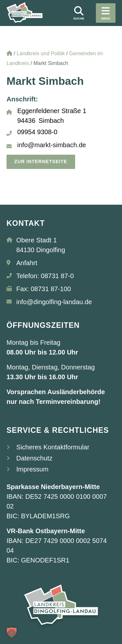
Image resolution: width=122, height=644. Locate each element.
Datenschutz (34, 458)
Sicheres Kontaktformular (53, 447)
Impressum (32, 470)
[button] (12, 632)
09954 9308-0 (37, 132)
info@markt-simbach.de (52, 145)
